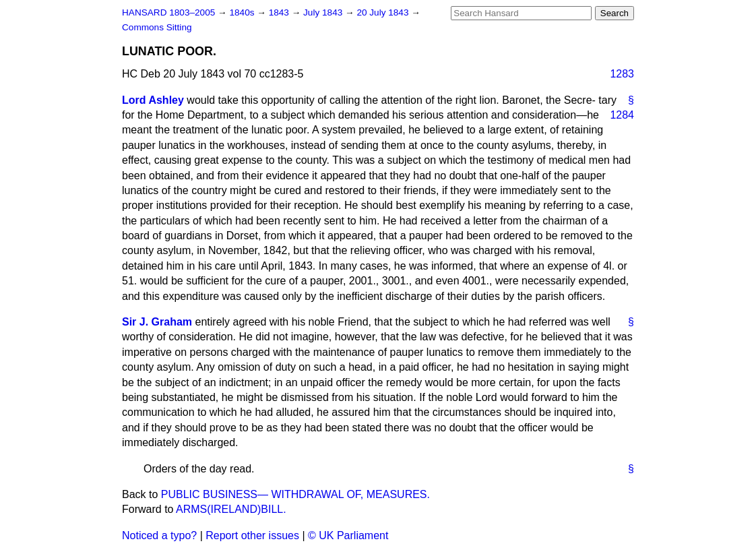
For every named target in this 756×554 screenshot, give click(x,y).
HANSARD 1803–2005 (168, 12)
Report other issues (252, 535)
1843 (280, 12)
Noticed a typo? (159, 535)
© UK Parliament (348, 535)
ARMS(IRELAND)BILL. (231, 509)
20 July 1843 (384, 12)
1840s (243, 12)
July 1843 (324, 12)
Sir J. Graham (157, 322)
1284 (622, 115)
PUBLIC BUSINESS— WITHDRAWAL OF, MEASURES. (295, 494)
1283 (622, 74)
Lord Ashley (153, 100)
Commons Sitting (157, 27)
